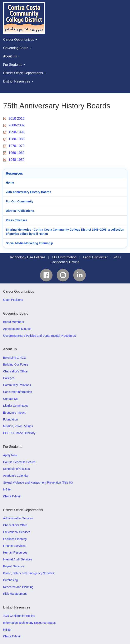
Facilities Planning (15, 539)
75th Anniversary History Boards (28, 192)
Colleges (9, 378)
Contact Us (10, 399)
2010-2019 (17, 119)
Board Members (14, 322)
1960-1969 (17, 153)
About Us (11, 56)
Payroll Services (14, 566)
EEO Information (64, 257)
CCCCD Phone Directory (19, 433)
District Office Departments (24, 73)
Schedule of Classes (16, 469)
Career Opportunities (20, 40)
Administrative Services (18, 518)
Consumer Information (18, 392)
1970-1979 (17, 146)
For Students (14, 65)
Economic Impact (14, 413)
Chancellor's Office (15, 371)
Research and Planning (18, 587)
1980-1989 (17, 139)
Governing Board (17, 48)
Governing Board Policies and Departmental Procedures (39, 336)
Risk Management (15, 594)
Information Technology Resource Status (29, 623)
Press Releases (17, 220)
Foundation (10, 419)
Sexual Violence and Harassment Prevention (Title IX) (38, 483)
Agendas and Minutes (17, 329)
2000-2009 (17, 125)
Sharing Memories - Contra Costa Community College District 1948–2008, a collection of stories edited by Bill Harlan (65, 232)
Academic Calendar (16, 476)
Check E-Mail (12, 496)
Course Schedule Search (19, 462)
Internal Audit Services (18, 559)
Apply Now (10, 455)
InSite (7, 489)
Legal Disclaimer (95, 257)
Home (10, 183)
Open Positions (13, 300)
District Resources (18, 81)
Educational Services (17, 532)
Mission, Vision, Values (18, 426)
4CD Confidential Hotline (19, 616)
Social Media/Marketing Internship (29, 243)
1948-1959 (17, 160)
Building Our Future (16, 365)
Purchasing (10, 580)
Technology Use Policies (27, 257)
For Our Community (20, 201)
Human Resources (15, 553)
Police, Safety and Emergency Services (29, 573)
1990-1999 (17, 132)
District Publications (20, 211)
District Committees (16, 406)
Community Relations (17, 385)
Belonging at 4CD (15, 358)
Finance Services (14, 546)
